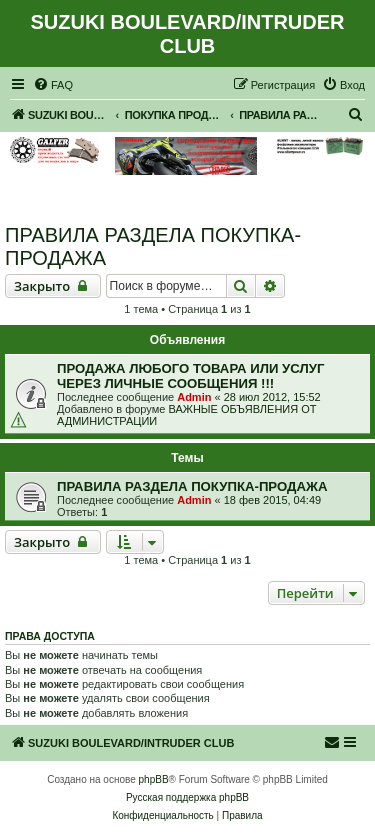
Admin (194, 397)
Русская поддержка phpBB (187, 797)
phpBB (154, 779)
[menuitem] (53, 85)
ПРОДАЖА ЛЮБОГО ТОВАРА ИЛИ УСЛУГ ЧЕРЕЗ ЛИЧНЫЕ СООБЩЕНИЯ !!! (190, 376)
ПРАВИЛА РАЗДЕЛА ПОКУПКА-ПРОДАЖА (153, 246)
